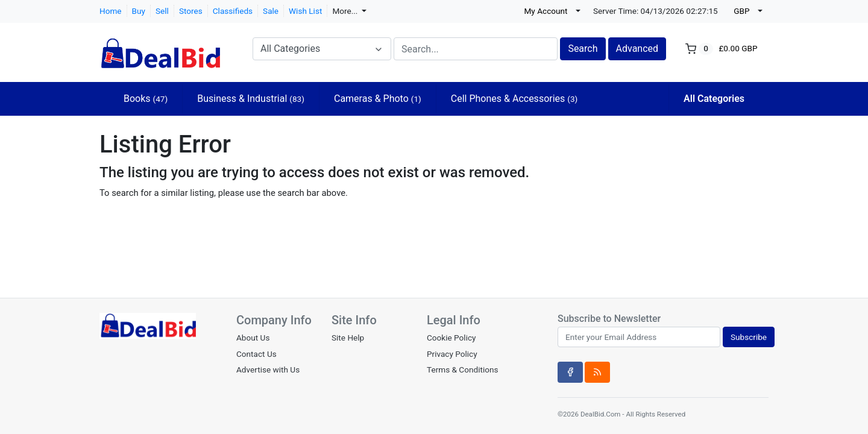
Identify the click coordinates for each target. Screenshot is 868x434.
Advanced (637, 49)
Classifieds (233, 11)
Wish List (305, 11)
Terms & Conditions (463, 370)
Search (583, 49)
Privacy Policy (452, 354)
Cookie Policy (451, 338)
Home (111, 11)
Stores (191, 11)
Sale (271, 11)
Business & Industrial (251, 99)
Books (146, 99)
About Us (253, 338)
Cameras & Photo (378, 99)
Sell (162, 11)
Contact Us (256, 354)
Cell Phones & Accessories (514, 99)
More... (346, 11)
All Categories (714, 99)
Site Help (348, 338)
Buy (139, 11)
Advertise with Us (268, 370)
